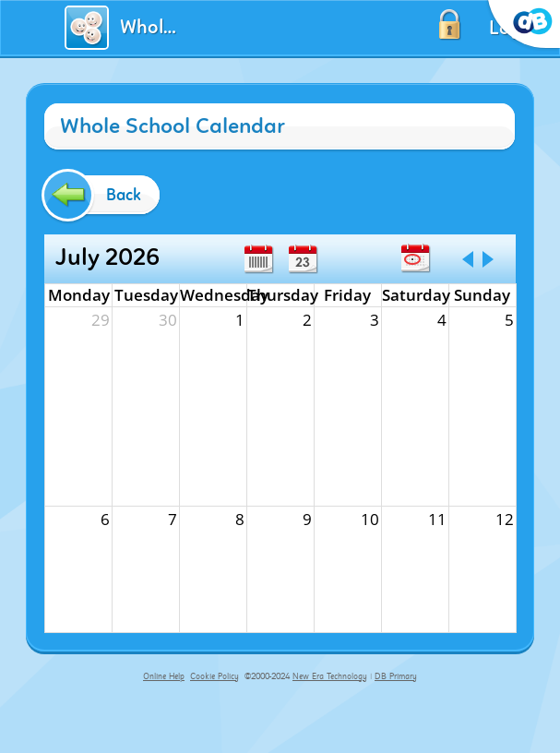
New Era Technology (330, 676)
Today (415, 258)
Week (258, 259)
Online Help (164, 676)
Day (303, 259)
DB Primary (396, 676)
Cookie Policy (214, 676)
